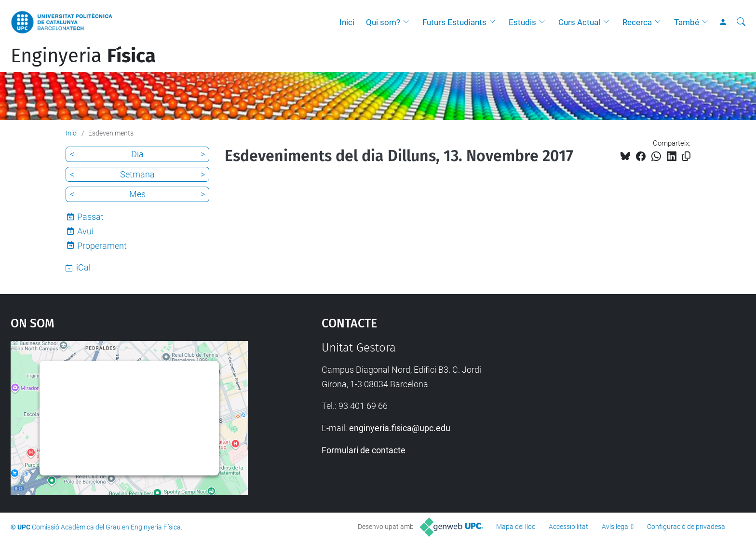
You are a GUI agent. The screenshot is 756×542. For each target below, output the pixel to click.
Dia (137, 154)
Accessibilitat (568, 527)
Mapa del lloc (516, 527)
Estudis (522, 22)
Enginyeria (83, 56)
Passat (90, 217)
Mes (137, 194)
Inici (347, 22)
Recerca (637, 22)
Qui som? (383, 22)
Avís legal (616, 527)
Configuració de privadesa (686, 527)
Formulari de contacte (364, 450)
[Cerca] (741, 22)
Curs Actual (579, 22)
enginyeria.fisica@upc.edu (400, 428)
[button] (408, 22)
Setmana (137, 174)
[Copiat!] (686, 156)
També (687, 22)
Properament (102, 246)
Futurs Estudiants (454, 22)
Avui (85, 231)
